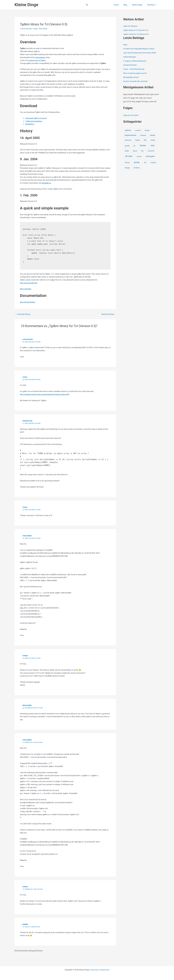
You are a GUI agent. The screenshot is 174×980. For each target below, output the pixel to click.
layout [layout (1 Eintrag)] (135, 151)
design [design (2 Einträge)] (153, 135)
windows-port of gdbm (38, 60)
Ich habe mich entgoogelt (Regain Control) (140, 49)
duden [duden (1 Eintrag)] (153, 140)
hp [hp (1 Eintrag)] (134, 146)
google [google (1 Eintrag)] (127, 146)
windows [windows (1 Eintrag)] (137, 168)
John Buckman (28, 339)
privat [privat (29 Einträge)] (137, 162)
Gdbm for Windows (131, 26)
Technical (153, 5)
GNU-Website (41, 57)
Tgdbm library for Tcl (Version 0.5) (137, 30)
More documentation (28, 302)
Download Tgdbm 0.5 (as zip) (37, 118)
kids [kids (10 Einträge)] (153, 146)
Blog (128, 5)
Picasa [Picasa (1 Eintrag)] (127, 163)
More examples (26, 289)
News (126, 45)
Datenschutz (105, 969)
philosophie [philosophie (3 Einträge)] (150, 156)
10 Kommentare (26, 29)
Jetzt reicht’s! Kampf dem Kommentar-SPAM (141, 53)
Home (120, 5)
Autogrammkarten (131, 65)
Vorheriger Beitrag (23, 314)
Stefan (25, 377)
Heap (37, 29)
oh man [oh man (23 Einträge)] (129, 156)
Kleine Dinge (26, 5)
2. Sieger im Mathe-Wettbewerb (136, 61)
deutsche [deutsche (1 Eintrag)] (128, 140)
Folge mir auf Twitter (132, 115)
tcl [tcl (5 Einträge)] (145, 162)
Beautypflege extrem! (132, 77)
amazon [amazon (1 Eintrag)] (138, 130)
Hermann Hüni (28, 421)
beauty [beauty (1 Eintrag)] (147, 130)
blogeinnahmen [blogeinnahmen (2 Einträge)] (130, 135)
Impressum (94, 969)
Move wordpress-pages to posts (136, 73)
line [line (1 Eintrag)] (142, 151)
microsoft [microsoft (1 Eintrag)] (151, 151)
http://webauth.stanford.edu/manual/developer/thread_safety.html (47, 394)
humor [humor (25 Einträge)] (143, 145)
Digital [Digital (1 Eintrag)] (137, 140)
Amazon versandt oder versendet (137, 81)
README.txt (30, 124)
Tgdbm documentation (34, 121)
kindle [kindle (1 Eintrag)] (127, 151)
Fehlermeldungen (130, 57)
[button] (87, 5)
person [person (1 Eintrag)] (139, 156)
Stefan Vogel (139, 5)
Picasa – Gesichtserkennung (135, 69)
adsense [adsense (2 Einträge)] (128, 130)
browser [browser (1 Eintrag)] (143, 135)
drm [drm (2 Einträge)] (145, 140)
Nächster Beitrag (108, 314)
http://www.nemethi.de (29, 283)
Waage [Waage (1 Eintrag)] (127, 168)
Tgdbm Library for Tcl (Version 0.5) (137, 34)
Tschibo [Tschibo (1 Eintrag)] (153, 163)
